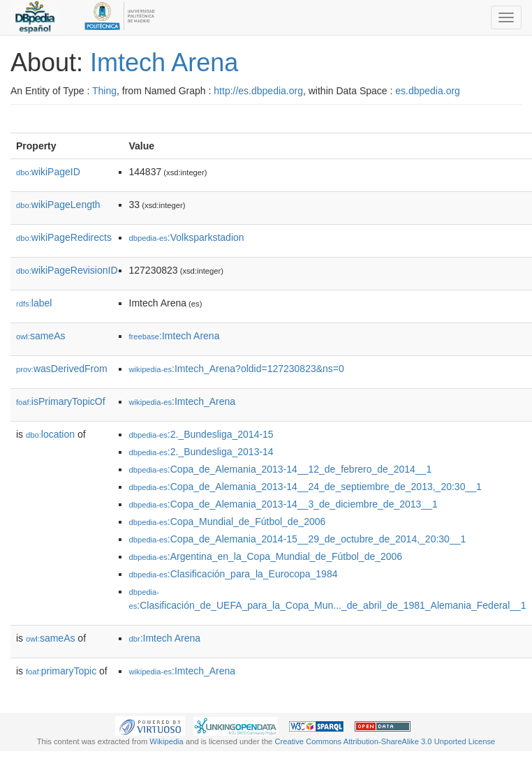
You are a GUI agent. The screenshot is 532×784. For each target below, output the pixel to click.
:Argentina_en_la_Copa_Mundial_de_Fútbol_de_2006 (266, 556)
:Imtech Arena (175, 336)
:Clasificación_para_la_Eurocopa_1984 (234, 574)
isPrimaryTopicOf (61, 401)
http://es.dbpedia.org (258, 91)
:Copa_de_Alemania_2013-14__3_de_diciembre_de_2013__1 (283, 504)
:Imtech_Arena (183, 401)
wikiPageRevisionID (67, 270)
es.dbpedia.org (428, 91)
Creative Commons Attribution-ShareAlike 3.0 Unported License (385, 741)
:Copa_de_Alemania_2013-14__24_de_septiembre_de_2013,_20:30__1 (305, 487)
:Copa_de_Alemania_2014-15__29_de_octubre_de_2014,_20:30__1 (298, 539)
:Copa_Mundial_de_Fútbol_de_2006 (228, 522)
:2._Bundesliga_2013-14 (201, 452)
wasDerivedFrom (62, 369)
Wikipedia (167, 741)
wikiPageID (48, 172)
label (34, 303)
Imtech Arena (164, 62)
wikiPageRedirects (64, 237)
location (50, 434)
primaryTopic (61, 671)
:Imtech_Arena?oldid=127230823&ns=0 (237, 369)
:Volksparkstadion (187, 237)
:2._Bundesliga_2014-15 (201, 434)
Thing (104, 91)
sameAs (40, 336)
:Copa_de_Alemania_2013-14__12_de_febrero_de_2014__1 (281, 469)
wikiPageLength (58, 205)
